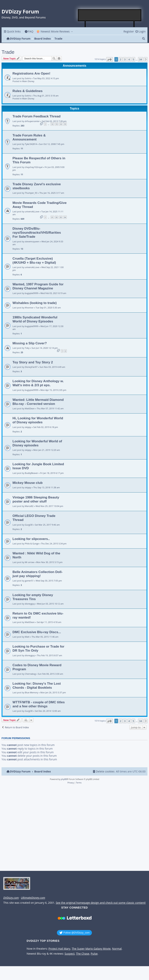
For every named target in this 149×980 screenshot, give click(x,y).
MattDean (30, 408)
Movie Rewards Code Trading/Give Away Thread (40, 205)
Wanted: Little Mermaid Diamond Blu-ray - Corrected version (38, 402)
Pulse (94, 954)
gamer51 (29, 581)
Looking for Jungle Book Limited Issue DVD (38, 466)
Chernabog (30, 674)
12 (52, 124)
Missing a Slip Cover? (30, 343)
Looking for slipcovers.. (31, 539)
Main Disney (28, 81)
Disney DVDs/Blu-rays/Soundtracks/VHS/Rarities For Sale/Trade (37, 233)
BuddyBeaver (31, 473)
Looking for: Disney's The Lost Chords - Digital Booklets (37, 686)
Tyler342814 (31, 144)
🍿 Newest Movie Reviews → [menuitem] (55, 31)
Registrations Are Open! (31, 73)
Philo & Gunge (32, 544)
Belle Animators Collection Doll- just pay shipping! (38, 574)
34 (65, 217)
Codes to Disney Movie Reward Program (37, 667)
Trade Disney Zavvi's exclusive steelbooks (37, 186)
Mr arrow (29, 562)
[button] (110, 59)
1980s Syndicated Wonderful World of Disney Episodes (35, 319)
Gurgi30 (29, 525)
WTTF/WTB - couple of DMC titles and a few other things (39, 704)
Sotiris (28, 78)
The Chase (83, 954)
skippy (28, 427)
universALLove (32, 211)
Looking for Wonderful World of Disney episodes (37, 443)
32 (57, 217)
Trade (8, 52)
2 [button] (120, 59)
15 (65, 124)
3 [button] (125, 59)
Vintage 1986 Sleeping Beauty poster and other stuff (36, 499)
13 (57, 124)
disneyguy (30, 604)
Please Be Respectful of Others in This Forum (39, 160)
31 (52, 217)
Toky (27, 348)
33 (61, 217)
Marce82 (29, 506)
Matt (27, 637)
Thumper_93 (31, 193)
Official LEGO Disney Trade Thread (34, 518)
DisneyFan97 (31, 367)
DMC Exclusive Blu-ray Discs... (37, 632)
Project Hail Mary (59, 949)
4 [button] (129, 59)
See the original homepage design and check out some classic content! (101, 903)
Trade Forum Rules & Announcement (29, 137)
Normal (117, 949)
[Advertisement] (110, 15)
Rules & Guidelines (27, 91)
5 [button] (133, 59)
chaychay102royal (34, 167)
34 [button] (141, 59)
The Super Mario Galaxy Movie (91, 949)
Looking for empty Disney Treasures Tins (33, 597)
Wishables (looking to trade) (35, 303)
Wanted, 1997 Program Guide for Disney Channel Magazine (38, 286)
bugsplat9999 (31, 293)
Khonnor (29, 308)
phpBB (64, 779)
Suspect (70, 954)
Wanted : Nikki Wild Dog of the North (36, 555)
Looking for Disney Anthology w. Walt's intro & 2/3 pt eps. (38, 383)
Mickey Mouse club (27, 483)
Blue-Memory (31, 692)
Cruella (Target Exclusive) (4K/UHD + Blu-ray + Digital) (34, 260)
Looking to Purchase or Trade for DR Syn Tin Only (38, 648)
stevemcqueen (32, 241)
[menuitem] (29, 31)
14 (61, 124)
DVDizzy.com (11, 898)
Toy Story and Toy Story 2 (33, 362)
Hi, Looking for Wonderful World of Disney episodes (38, 420)
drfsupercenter (32, 121)
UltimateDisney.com (33, 898)
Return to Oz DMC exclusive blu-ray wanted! (38, 615)
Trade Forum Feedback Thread (37, 116)
